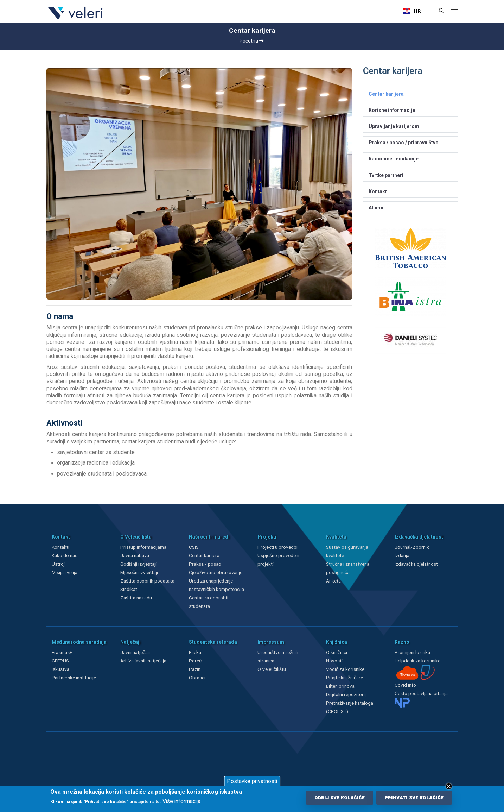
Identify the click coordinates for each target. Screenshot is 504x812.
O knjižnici (337, 652)
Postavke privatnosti (252, 781)
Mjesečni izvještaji (139, 572)
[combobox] (412, 11)
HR (412, 11)
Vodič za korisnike (345, 669)
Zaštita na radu (136, 598)
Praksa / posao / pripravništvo (404, 143)
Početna (251, 41)
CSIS (194, 547)
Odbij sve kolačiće (340, 798)
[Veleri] (75, 19)
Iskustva (60, 669)
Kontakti (60, 547)
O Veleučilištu (272, 669)
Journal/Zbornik (412, 547)
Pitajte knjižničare (344, 678)
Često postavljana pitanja (421, 693)
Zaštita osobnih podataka (147, 581)
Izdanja (402, 555)
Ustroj (58, 564)
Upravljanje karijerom (394, 126)
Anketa (333, 581)
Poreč (195, 661)
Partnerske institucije (74, 678)
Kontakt (378, 191)
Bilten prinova (340, 686)
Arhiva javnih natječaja (143, 661)
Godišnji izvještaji (138, 564)
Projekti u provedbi (277, 547)
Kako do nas (65, 555)
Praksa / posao (206, 564)
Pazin (195, 669)
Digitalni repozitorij (346, 694)
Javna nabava (135, 555)
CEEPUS (60, 661)
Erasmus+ (62, 652)
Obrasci (197, 678)
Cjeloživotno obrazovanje (216, 572)
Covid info (405, 685)
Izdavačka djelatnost (416, 564)
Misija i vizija (65, 572)
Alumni (377, 208)
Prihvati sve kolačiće (414, 798)
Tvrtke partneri (386, 175)
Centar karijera (386, 94)
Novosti (334, 661)
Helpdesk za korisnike (417, 661)
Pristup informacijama (143, 547)
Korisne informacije (392, 110)
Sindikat (129, 589)
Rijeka (195, 652)
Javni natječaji (135, 652)
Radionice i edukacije (394, 159)
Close (449, 786)
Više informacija (181, 801)
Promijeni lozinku (412, 652)
